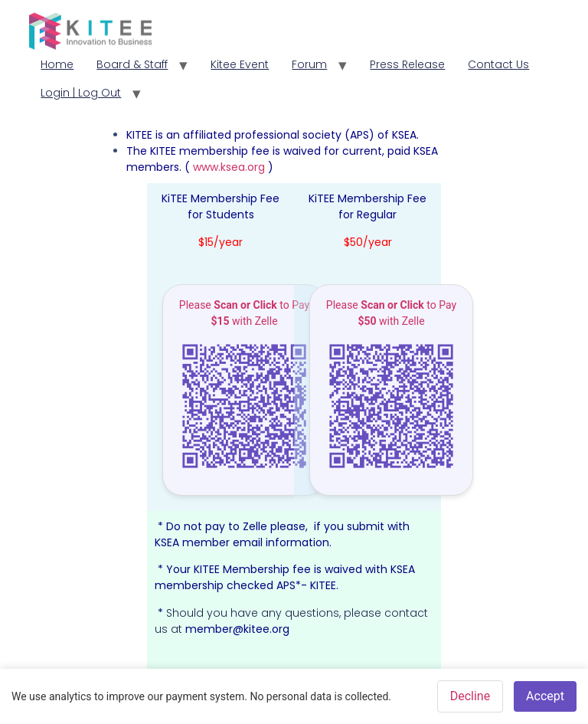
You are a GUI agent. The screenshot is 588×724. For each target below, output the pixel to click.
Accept (545, 696)
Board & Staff (132, 64)
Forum (309, 64)
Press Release (407, 64)
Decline (470, 696)
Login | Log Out (81, 93)
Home (57, 64)
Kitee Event (240, 64)
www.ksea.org (230, 167)
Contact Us (498, 64)
